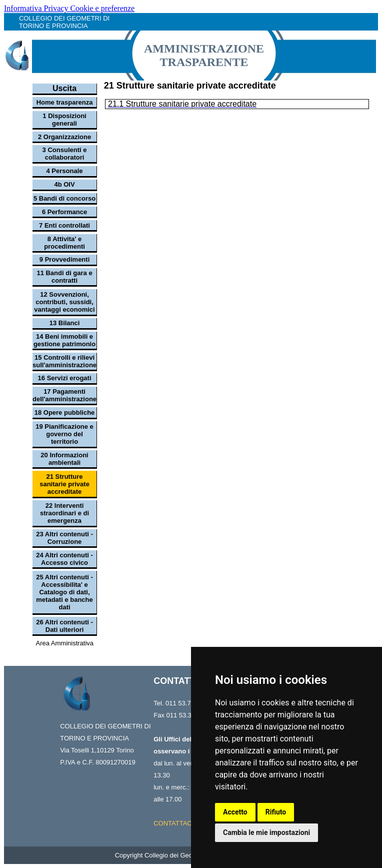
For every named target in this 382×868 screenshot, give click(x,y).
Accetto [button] (235, 812)
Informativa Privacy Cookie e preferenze (69, 8)
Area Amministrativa (64, 643)
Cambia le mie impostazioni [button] (266, 832)
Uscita (64, 88)
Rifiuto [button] (276, 812)
